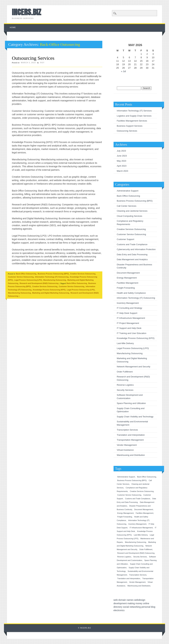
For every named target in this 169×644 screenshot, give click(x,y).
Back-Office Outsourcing (26, 274)
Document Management (128, 273)
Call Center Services (127, 206)
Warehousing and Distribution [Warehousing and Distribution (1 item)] (139, 586)
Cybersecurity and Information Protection (136, 249)
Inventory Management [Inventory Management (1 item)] (137, 524)
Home (13, 27)
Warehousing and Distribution (131, 455)
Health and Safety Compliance (131, 293)
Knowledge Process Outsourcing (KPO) (49, 290)
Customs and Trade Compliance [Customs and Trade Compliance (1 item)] (138, 499)
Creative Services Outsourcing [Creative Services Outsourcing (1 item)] (142, 491)
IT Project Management (128, 323)
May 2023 (122, 161)
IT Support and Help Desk (129, 328)
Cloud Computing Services (130, 216)
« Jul (123, 71)
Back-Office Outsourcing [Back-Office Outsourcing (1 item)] (147, 477)
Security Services (125, 390)
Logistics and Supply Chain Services (134, 116)
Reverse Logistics (125, 385)
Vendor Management (127, 445)
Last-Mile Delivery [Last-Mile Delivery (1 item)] (141, 535)
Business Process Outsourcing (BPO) (53, 274)
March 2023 (123, 171)
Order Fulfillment (125, 372)
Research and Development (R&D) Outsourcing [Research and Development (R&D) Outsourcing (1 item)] (136, 553)
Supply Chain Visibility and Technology (135, 417)
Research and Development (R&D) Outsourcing (39, 283)
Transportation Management (130, 440)
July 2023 (121, 151)
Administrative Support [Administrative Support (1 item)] (126, 477)
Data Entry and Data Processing (132, 254)
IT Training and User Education (132, 333)
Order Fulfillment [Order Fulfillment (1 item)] (146, 549)
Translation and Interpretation (131, 435)
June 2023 (122, 156)
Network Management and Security (134, 367)
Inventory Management (128, 303)
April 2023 (122, 166)
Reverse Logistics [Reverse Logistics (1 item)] (124, 557)
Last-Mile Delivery (125, 343)
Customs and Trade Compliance (132, 244)
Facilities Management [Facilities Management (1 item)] (144, 513)
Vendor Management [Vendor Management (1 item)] (137, 582)
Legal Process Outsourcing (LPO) (28, 280)
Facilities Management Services (132, 121)
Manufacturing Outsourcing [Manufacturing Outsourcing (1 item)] (135, 542)
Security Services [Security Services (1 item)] (140, 557)
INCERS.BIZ (26, 12)
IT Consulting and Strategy (130, 308)
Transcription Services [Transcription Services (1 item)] (138, 575)
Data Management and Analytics (132, 259)
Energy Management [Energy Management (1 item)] (126, 513)
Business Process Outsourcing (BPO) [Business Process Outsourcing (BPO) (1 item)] (132, 480)
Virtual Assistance (125, 450)
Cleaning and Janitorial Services (132, 211)
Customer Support (126, 239)
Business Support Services (130, 126)
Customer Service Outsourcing (21, 277)
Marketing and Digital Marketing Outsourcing (51, 293)
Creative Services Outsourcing (83, 274)
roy (42, 63)
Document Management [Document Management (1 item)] (144, 509)
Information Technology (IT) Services (134, 111)
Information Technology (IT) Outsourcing (52, 277)
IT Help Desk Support (127, 313)
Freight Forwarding (126, 288)
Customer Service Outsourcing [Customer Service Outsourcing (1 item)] (129, 495)
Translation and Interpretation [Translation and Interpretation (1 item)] (129, 578)
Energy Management (127, 278)
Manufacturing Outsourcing (55, 280)
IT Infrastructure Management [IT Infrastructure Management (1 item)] (141, 528)
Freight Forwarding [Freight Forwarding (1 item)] (125, 517)
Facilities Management (128, 283)
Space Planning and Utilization (131, 403)
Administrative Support (128, 191)
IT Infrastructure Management (131, 318)
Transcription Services (127, 430)
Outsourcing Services (33, 58)
